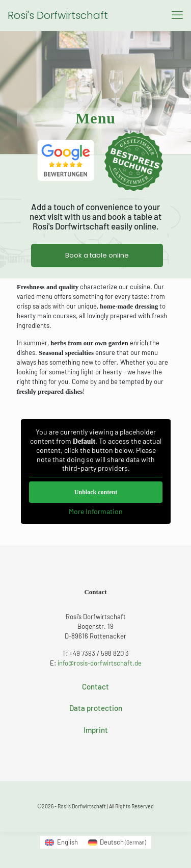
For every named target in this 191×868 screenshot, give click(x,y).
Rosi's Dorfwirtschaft (58, 15)
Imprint (96, 730)
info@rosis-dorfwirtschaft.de (100, 663)
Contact (95, 686)
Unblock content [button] (95, 492)
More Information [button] (96, 511)
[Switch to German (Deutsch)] (117, 842)
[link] (66, 160)
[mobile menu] (177, 15)
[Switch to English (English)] (61, 842)
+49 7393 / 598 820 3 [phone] (99, 653)
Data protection (96, 708)
